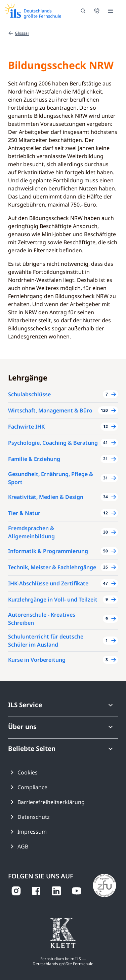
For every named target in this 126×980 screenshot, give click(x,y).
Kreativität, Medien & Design (46, 497)
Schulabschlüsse (29, 394)
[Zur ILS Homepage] (33, 11)
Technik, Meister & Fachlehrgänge (52, 567)
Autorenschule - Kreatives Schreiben (42, 619)
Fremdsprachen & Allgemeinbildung (31, 532)
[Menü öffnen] (111, 11)
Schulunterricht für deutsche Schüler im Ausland (46, 641)
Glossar (19, 33)
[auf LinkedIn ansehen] (56, 891)
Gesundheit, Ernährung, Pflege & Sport (51, 478)
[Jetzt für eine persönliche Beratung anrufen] (97, 11)
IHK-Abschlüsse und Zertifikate (48, 583)
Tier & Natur (24, 513)
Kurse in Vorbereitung (37, 660)
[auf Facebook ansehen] (36, 891)
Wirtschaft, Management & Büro (50, 410)
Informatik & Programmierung (48, 551)
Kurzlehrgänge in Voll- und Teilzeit (53, 600)
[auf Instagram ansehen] (16, 891)
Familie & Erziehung (34, 459)
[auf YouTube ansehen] (77, 891)
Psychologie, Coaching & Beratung (53, 443)
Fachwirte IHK (26, 427)
